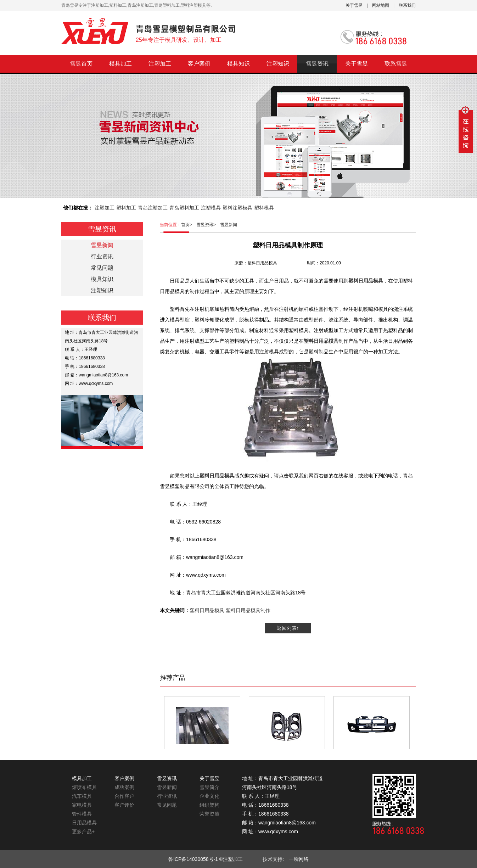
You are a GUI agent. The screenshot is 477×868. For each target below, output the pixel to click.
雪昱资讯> (208, 225)
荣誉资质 (209, 814)
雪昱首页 (81, 64)
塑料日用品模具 (207, 610)
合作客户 (124, 796)
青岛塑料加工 (184, 208)
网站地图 (381, 5)
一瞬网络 (296, 859)
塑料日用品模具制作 (248, 610)
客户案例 (199, 64)
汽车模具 (82, 796)
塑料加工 (126, 208)
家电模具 (82, 805)
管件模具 (82, 814)
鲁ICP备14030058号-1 (193, 859)
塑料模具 (264, 208)
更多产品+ (83, 831)
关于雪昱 (354, 5)
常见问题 (102, 268)
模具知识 (238, 64)
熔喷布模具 (84, 787)
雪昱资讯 (317, 64)
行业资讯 (102, 256)
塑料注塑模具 (237, 208)
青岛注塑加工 (153, 208)
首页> (189, 225)
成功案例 (124, 787)
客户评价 (124, 805)
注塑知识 (278, 64)
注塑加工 (160, 64)
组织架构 (209, 805)
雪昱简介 (209, 787)
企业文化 (209, 796)
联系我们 (407, 5)
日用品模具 (84, 823)
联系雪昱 (396, 64)
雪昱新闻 (229, 225)
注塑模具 (211, 208)
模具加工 (120, 64)
